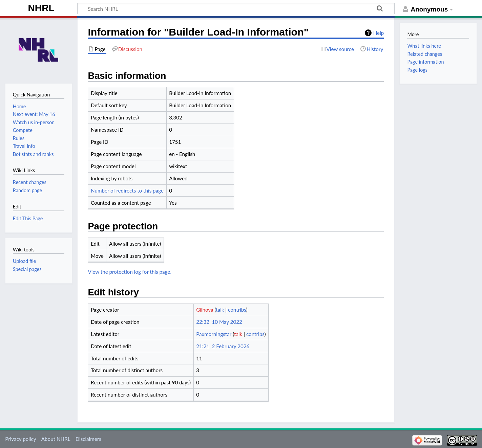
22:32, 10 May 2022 (219, 322)
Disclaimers (88, 439)
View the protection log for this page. (130, 272)
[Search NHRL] (236, 8)
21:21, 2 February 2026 (223, 346)
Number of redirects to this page (127, 191)
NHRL (41, 8)
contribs (237, 310)
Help (379, 33)
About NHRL (56, 439)
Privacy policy (20, 439)
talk (220, 310)
